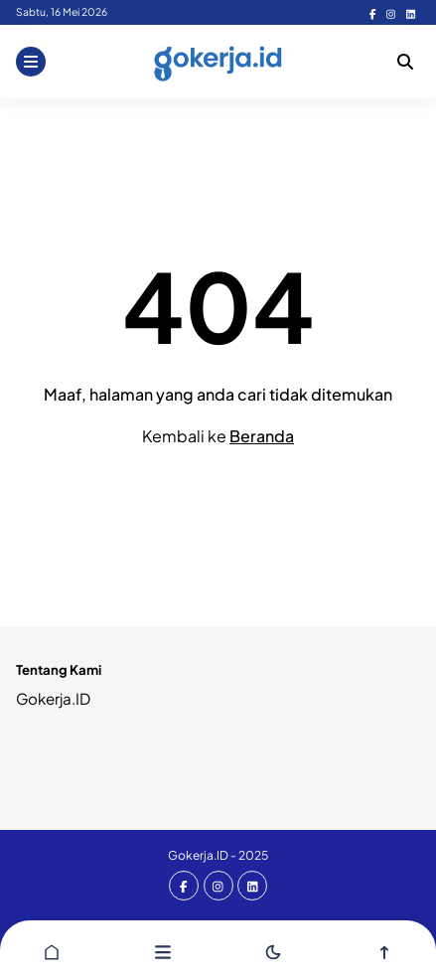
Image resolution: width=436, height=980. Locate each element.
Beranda (262, 436)
